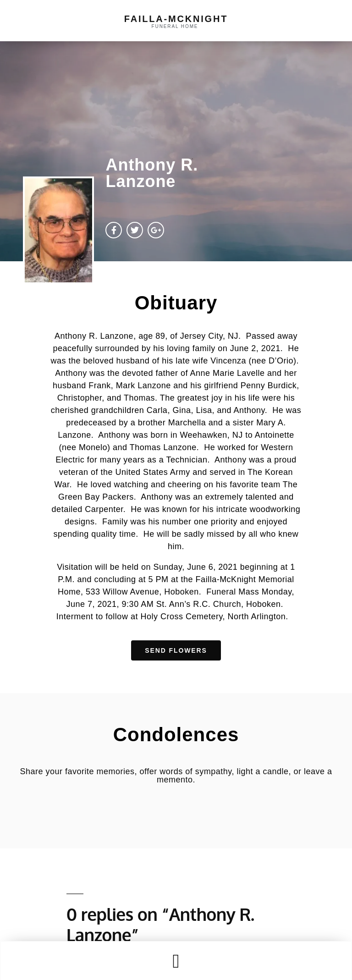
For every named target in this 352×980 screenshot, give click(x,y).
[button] (176, 961)
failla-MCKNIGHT (176, 19)
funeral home (175, 26)
